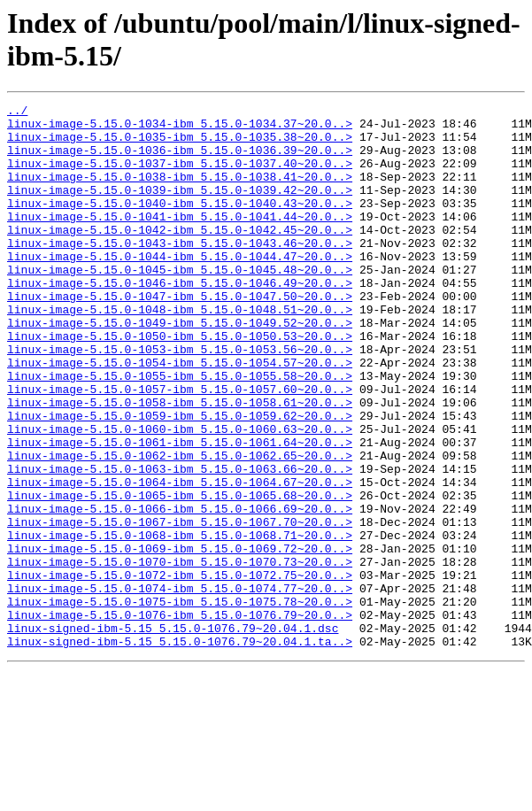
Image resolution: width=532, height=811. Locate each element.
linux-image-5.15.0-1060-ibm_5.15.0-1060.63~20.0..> (180, 495)
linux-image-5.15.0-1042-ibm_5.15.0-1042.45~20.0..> (180, 256)
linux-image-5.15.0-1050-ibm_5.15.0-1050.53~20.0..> (180, 383)
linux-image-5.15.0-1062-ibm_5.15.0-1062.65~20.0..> (180, 527)
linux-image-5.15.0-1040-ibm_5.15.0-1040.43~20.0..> (180, 224)
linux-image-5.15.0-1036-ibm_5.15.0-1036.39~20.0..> (180, 160)
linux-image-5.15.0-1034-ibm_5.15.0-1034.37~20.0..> (180, 128)
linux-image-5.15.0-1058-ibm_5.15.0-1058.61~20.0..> (180, 463)
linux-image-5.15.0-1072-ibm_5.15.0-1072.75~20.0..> (180, 670)
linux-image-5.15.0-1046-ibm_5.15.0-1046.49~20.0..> (180, 320)
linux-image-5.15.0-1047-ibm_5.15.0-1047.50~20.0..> (180, 336)
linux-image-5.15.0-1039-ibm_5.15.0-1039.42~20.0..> (180, 208)
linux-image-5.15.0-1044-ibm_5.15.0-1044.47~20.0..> (180, 288)
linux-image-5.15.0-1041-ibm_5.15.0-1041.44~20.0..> (180, 240)
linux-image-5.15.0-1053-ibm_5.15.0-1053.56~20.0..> (180, 399)
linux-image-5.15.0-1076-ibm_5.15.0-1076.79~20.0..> (180, 718)
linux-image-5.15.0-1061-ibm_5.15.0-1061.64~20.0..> (180, 511)
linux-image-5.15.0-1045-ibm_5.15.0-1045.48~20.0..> (180, 304)
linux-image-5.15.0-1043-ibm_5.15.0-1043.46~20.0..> (180, 272)
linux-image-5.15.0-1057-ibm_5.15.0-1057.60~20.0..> (180, 447)
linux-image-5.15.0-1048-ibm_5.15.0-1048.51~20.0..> (180, 351)
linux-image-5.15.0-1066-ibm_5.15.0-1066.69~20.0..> (180, 591)
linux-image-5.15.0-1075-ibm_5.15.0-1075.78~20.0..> (180, 702)
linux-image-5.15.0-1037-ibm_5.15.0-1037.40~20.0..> (180, 176)
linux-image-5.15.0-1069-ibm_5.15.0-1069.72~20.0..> (180, 638)
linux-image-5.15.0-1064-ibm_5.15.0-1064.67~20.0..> (180, 559)
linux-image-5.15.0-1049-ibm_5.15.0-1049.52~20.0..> (180, 367)
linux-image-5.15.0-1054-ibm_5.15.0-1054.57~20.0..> (180, 415)
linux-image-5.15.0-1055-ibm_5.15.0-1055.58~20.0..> (180, 431)
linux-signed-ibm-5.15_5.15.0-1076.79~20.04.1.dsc (173, 734)
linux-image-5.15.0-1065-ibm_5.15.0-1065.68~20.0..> (180, 575)
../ (17, 112)
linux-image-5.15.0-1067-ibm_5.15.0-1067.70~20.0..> (180, 606)
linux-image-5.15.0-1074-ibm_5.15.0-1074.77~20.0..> (180, 686)
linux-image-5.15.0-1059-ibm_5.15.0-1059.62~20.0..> (180, 479)
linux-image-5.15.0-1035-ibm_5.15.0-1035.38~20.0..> (180, 144)
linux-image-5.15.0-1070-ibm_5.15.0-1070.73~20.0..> (180, 654)
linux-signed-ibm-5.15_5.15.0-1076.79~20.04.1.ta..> (180, 750)
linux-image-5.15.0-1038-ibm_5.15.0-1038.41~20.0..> (180, 192)
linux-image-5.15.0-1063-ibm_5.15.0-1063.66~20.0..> (180, 543)
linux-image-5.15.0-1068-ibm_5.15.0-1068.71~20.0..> (180, 622)
